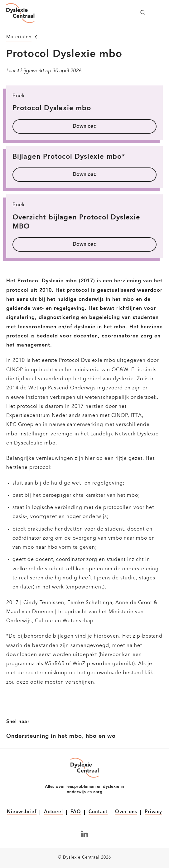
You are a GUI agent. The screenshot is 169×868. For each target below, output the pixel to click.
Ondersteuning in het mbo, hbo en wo (61, 736)
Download (85, 126)
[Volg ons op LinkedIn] (85, 834)
